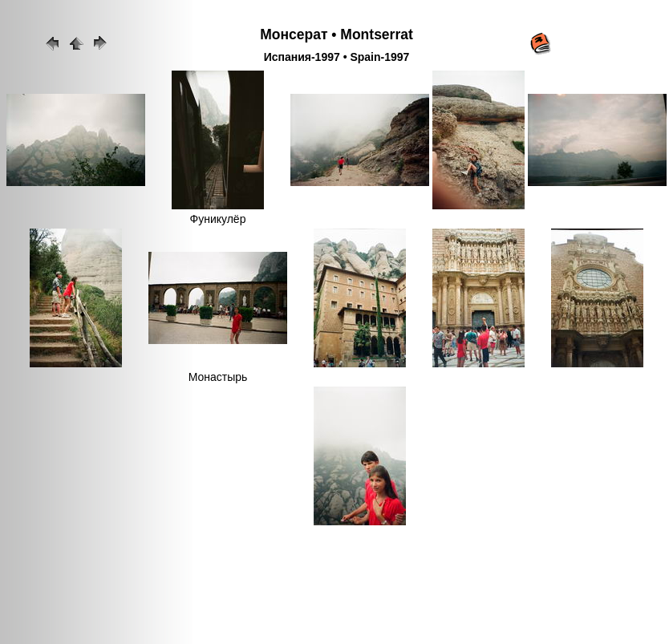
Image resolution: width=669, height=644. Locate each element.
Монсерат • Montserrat (337, 34)
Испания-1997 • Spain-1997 (337, 57)
